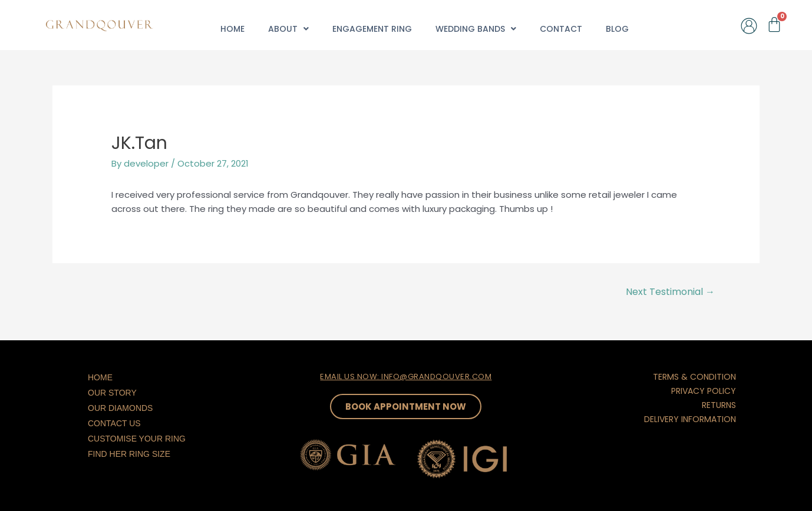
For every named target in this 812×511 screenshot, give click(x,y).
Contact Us (114, 423)
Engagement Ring (372, 29)
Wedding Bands (476, 29)
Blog (617, 29)
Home (232, 29)
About (288, 29)
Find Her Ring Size (129, 454)
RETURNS (719, 405)
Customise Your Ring (137, 439)
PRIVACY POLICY (704, 391)
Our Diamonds (120, 408)
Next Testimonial (670, 292)
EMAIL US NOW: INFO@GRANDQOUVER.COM (406, 376)
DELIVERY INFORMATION (690, 419)
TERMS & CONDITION (694, 377)
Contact (561, 29)
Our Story (112, 393)
